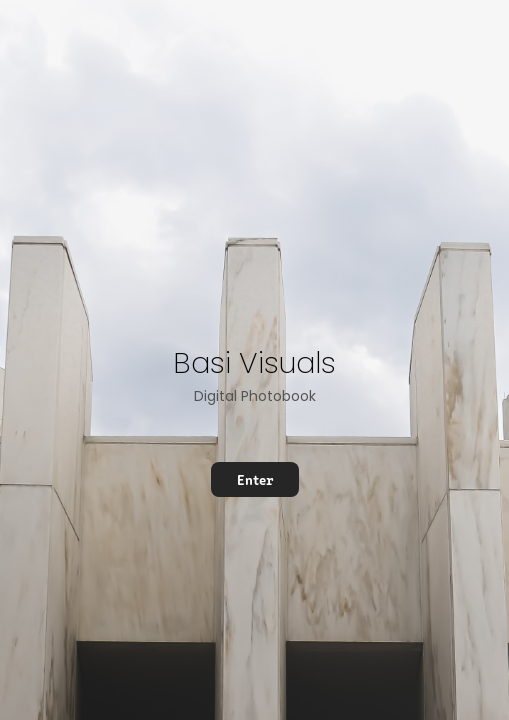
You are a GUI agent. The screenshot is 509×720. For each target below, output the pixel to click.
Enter (255, 479)
